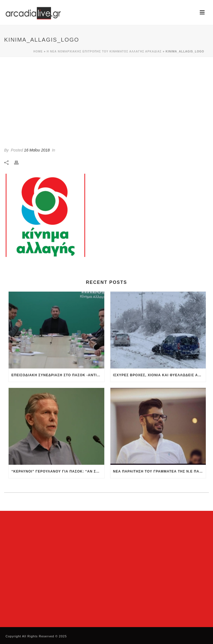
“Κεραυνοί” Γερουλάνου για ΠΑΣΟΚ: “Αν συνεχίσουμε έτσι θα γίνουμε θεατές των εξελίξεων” (58, 471)
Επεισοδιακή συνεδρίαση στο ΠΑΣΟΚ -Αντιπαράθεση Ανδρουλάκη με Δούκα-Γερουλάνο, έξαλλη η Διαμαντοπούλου (58, 375)
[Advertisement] (106, 99)
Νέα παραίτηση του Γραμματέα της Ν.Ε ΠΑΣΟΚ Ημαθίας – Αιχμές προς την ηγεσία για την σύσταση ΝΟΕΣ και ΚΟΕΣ (160, 471)
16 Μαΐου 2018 (37, 150)
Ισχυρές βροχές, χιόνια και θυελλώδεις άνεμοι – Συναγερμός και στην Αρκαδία (160, 375)
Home (38, 51)
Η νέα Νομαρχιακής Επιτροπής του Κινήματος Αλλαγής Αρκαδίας (104, 51)
